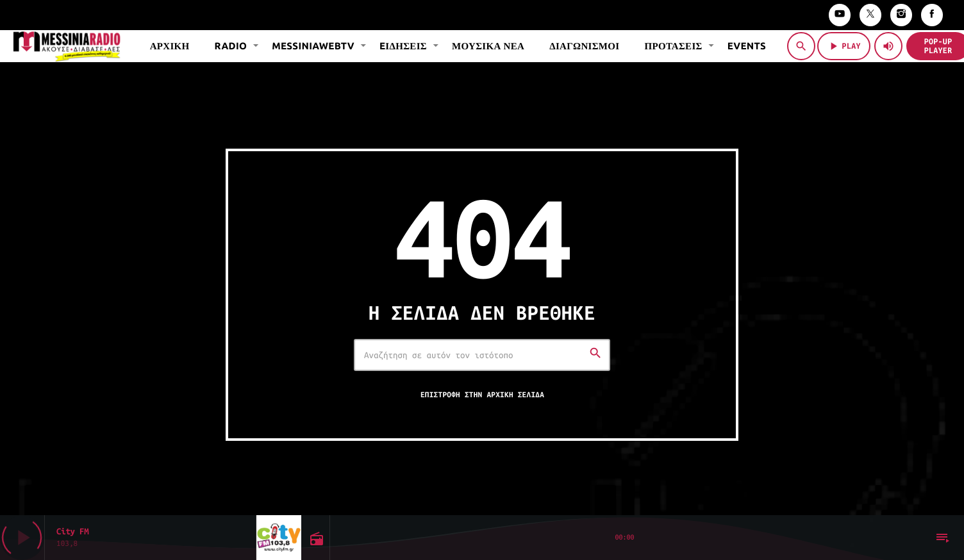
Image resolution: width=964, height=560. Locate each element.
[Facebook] (932, 15)
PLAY (844, 46)
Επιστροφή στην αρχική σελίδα (482, 395)
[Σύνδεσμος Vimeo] (67, 46)
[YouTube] (840, 15)
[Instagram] (901, 15)
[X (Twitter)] (870, 15)
